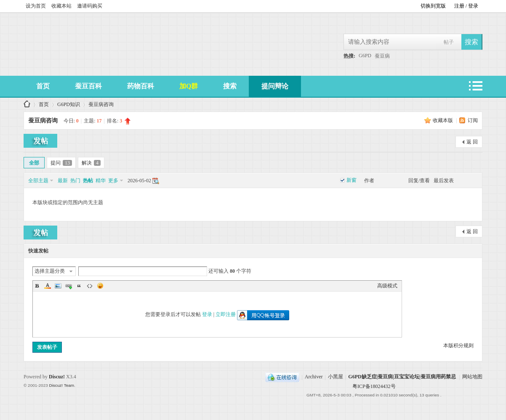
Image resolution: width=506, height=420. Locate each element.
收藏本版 (443, 120)
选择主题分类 (50, 271)
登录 (207, 314)
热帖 (88, 181)
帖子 (449, 42)
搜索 (230, 86)
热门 (75, 181)
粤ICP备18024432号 (374, 386)
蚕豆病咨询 (101, 104)
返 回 (472, 142)
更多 (113, 181)
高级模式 (387, 286)
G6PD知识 (69, 104)
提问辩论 (275, 86)
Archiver (314, 377)
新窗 (352, 180)
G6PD (365, 56)
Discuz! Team (61, 385)
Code (90, 286)
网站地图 (472, 377)
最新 (63, 181)
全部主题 (38, 181)
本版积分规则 (458, 346)
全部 (34, 163)
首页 (43, 86)
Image (58, 286)
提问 (61, 163)
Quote (79, 286)
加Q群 (189, 86)
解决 (91, 163)
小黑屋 (336, 377)
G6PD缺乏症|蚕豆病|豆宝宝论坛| (27, 105)
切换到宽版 (433, 6)
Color (48, 286)
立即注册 (226, 314)
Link (69, 286)
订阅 (473, 120)
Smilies (100, 286)
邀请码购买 (90, 6)
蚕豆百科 (88, 86)
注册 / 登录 (466, 6)
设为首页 (36, 6)
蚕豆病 (382, 56)
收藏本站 (61, 6)
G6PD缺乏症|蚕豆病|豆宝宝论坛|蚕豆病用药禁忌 (402, 377)
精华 (101, 181)
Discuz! (57, 377)
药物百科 (141, 86)
